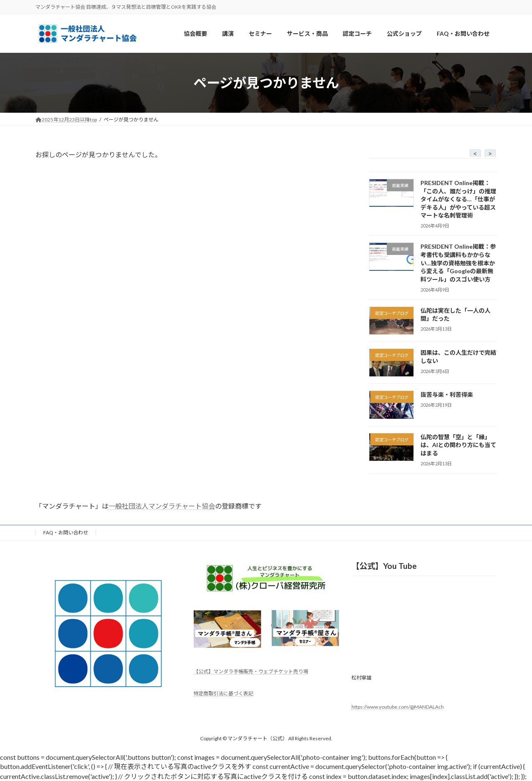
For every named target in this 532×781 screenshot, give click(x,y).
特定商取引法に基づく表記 (223, 693)
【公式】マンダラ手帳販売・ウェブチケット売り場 (251, 672)
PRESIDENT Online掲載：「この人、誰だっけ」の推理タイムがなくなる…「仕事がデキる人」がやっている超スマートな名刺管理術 (458, 199)
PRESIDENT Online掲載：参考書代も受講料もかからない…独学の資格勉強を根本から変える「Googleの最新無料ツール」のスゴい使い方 (458, 263)
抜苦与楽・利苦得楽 (446, 395)
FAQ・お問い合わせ (66, 533)
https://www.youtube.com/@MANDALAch (398, 707)
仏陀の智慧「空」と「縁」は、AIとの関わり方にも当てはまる (458, 445)
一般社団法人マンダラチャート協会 (162, 506)
